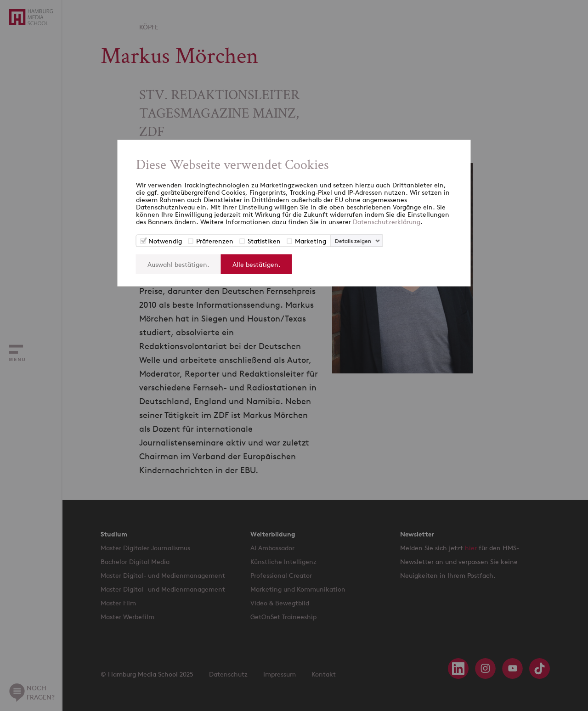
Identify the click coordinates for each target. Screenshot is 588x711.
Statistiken (264, 241)
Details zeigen (353, 241)
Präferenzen (215, 241)
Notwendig (165, 241)
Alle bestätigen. (257, 264)
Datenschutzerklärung (387, 222)
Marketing (311, 241)
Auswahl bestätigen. (178, 264)
